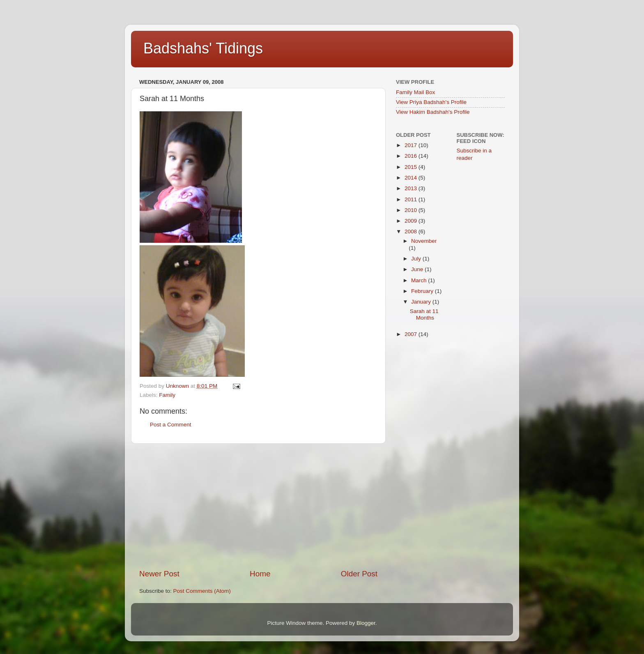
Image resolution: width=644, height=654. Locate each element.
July (417, 259)
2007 (412, 334)
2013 (412, 188)
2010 (412, 210)
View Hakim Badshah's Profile (433, 112)
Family (167, 395)
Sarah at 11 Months (424, 314)
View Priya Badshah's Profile (431, 102)
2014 (412, 178)
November (424, 241)
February (423, 291)
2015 (412, 167)
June (418, 269)
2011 (412, 199)
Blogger (366, 623)
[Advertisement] (258, 506)
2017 (412, 145)
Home (260, 574)
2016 (412, 156)
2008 (412, 231)
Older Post (359, 574)
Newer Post (159, 574)
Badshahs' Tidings (203, 48)
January (422, 302)
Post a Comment (171, 425)
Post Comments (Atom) (202, 591)
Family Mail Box (415, 92)
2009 (412, 221)
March (420, 280)
